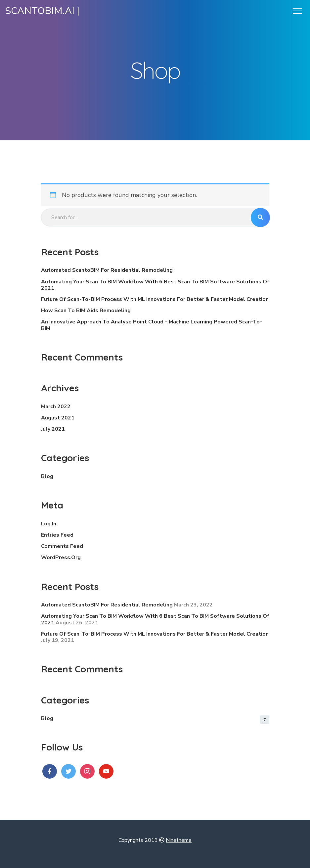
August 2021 (58, 418)
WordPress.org (61, 557)
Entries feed (57, 535)
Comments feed (62, 546)
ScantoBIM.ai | (42, 11)
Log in (49, 524)
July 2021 (53, 429)
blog (47, 476)
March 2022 (56, 407)
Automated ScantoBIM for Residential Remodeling (107, 270)
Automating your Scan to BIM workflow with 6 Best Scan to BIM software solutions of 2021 (155, 285)
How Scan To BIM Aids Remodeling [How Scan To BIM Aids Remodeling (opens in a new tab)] (86, 311)
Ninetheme (179, 840)
